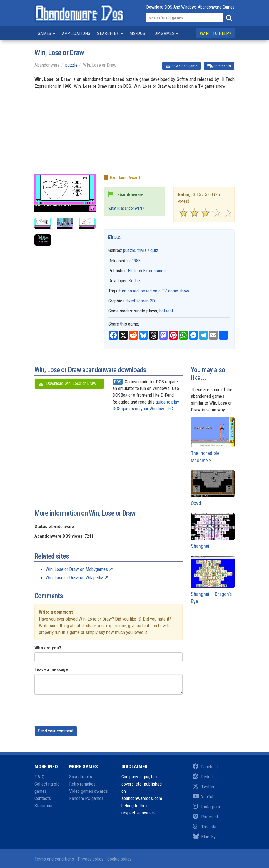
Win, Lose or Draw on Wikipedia (74, 577)
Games (47, 33)
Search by (110, 33)
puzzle (71, 65)
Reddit (203, 777)
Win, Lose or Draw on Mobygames (77, 569)
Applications (76, 33)
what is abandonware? (126, 208)
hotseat (166, 311)
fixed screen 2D (141, 301)
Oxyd (213, 488)
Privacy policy (91, 859)
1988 (136, 261)
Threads (205, 827)
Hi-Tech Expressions (147, 271)
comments (219, 66)
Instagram (206, 807)
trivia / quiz (148, 250)
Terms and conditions (54, 859)
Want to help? (216, 33)
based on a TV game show (165, 291)
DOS (115, 237)
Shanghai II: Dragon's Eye (213, 580)
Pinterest (206, 817)
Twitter (204, 787)
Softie (134, 281)
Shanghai (213, 531)
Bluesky (204, 837)
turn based (129, 291)
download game (182, 66)
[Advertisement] (134, 135)
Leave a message (51, 669)
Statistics (43, 806)
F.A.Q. (40, 777)
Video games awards (89, 791)
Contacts (43, 798)
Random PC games (86, 798)
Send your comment (56, 731)
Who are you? (48, 648)
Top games (165, 33)
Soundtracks (81, 777)
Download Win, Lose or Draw (67, 383)
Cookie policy (119, 859)
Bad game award (122, 178)
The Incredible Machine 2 (213, 440)
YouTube (205, 797)
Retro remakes (82, 784)
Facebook (206, 767)
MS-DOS (137, 33)
